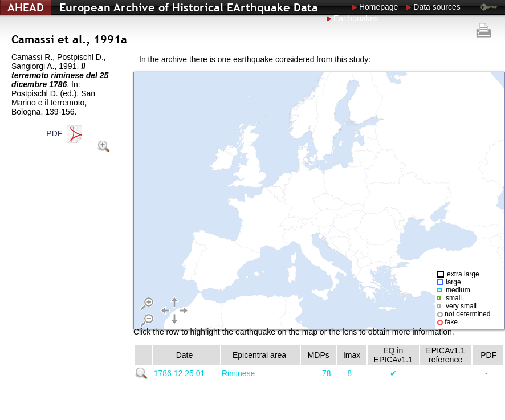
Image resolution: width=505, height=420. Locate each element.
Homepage (379, 7)
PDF (65, 133)
